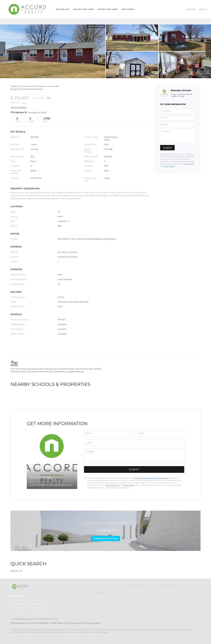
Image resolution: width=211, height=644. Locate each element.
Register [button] (191, 9)
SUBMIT (134, 469)
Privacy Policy (169, 166)
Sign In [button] (203, 9)
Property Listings (75, 623)
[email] (178, 118)
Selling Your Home (83, 9)
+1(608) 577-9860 (178, 96)
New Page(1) (128, 9)
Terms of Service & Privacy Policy (24, 623)
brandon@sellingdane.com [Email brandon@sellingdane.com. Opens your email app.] (42, 604)
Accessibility (96, 623)
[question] (178, 135)
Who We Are (63, 9)
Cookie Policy (44, 623)
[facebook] (14, 637)
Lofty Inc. (24, 619)
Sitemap (86, 623)
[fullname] (178, 111)
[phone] (178, 124)
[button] (27, 9)
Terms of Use (189, 164)
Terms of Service (112, 485)
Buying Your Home (108, 9)
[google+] (29, 637)
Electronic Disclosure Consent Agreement (152, 478)
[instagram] (22, 637)
